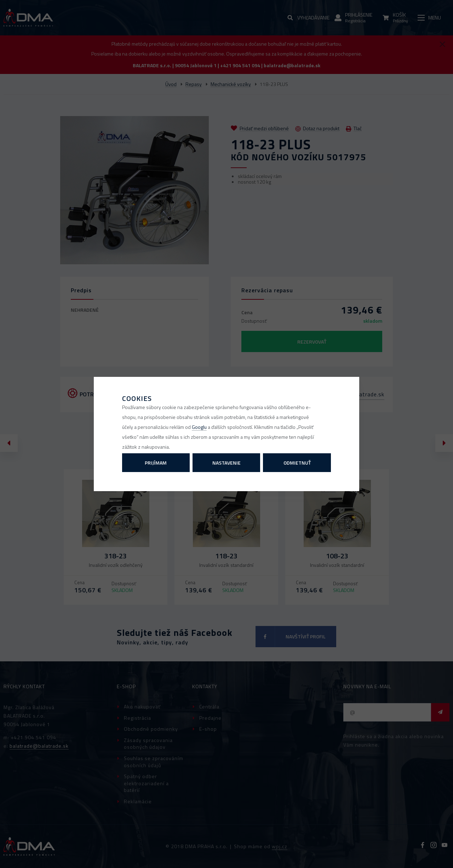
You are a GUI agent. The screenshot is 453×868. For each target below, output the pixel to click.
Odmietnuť (297, 463)
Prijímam (156, 463)
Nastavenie (226, 463)
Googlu (199, 427)
